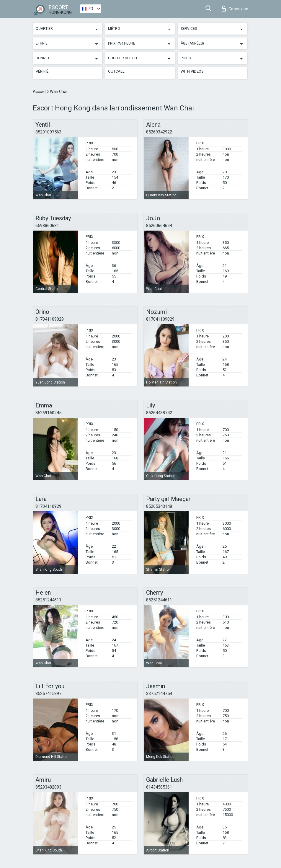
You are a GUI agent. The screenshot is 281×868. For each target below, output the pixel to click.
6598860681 (47, 226)
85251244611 (48, 600)
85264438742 (159, 413)
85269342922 (159, 132)
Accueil (40, 92)
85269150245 (48, 413)
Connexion (235, 9)
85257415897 (48, 694)
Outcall (116, 71)
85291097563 (48, 132)
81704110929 (48, 506)
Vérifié (42, 71)
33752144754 (159, 694)
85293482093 (48, 787)
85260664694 (159, 226)
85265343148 (159, 506)
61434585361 (159, 787)
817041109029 (50, 319)
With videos (192, 71)
